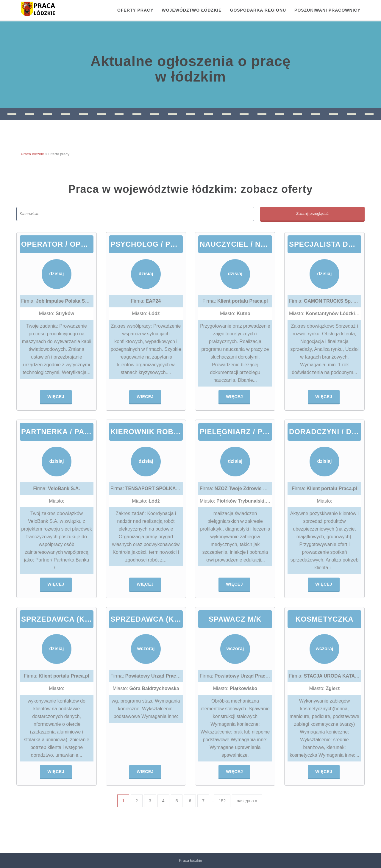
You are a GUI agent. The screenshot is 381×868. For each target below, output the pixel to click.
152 (222, 801)
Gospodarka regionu (258, 10)
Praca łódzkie (32, 154)
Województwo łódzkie (192, 10)
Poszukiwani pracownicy (327, 10)
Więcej (56, 397)
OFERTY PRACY (135, 10)
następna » (247, 801)
